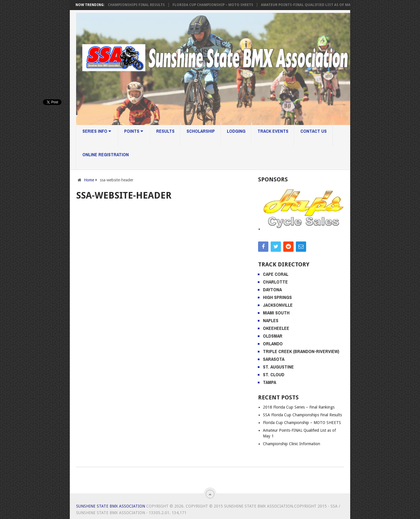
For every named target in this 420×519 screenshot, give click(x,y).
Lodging (236, 131)
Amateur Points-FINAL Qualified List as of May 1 (309, 5)
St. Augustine (278, 367)
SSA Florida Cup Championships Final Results (122, 5)
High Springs (277, 297)
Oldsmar (273, 336)
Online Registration (106, 154)
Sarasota (274, 359)
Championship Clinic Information (292, 444)
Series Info (97, 131)
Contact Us (314, 131)
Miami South (276, 313)
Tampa (270, 382)
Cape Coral (276, 274)
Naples (271, 320)
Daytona (272, 290)
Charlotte (275, 282)
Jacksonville (278, 305)
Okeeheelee (276, 328)
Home (89, 180)
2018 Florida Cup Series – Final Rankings (299, 407)
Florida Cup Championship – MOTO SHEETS (214, 5)
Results (165, 131)
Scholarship (201, 131)
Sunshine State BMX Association (111, 506)
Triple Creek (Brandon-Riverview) (301, 351)
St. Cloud (274, 375)
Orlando (273, 344)
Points (134, 131)
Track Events (273, 131)
